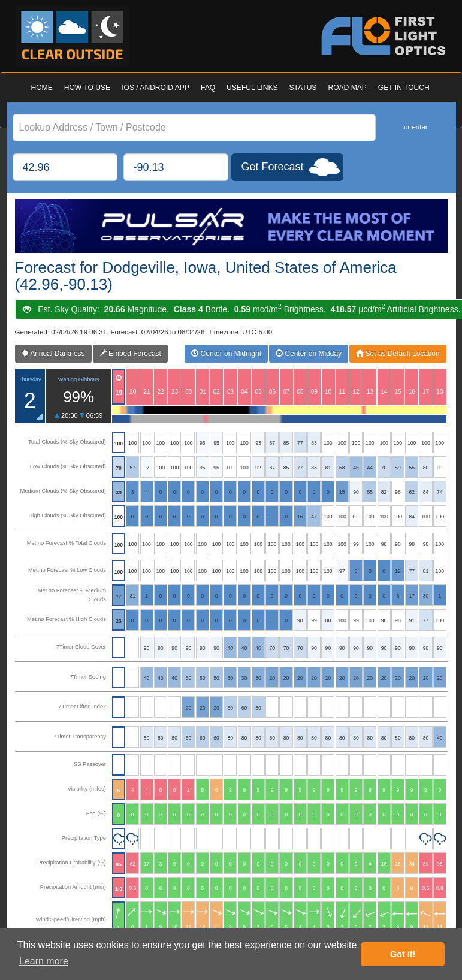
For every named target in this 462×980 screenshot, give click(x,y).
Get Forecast (273, 167)
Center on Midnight (226, 354)
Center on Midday (309, 354)
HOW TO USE (87, 88)
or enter (416, 127)
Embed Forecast (130, 354)
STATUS (303, 88)
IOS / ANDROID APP (155, 88)
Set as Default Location (398, 354)
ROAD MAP (347, 88)
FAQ (208, 88)
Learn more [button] (44, 961)
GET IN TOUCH (404, 88)
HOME (42, 88)
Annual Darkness (53, 354)
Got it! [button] (403, 954)
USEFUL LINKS (252, 88)
